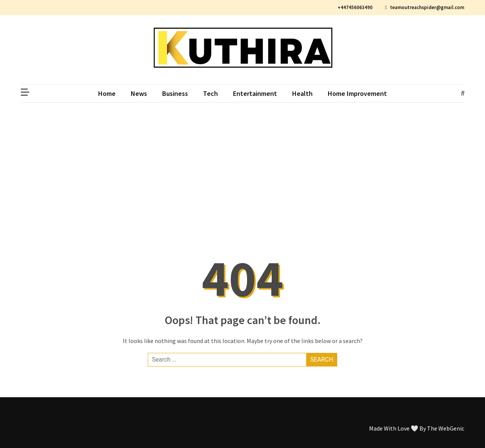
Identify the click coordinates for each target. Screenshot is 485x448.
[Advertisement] (242, 160)
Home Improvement (357, 93)
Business (175, 93)
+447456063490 (354, 7)
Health (302, 93)
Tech (210, 93)
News (139, 93)
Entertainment (255, 93)
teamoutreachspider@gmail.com (425, 7)
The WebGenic (446, 428)
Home (107, 93)
